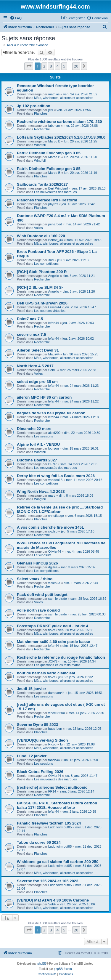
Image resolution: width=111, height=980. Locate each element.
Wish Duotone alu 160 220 (41, 236)
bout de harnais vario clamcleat (46, 673)
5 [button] (64, 66)
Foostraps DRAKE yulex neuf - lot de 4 (53, 626)
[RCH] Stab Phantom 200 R (42, 272)
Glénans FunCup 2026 (37, 563)
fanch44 (54, 760)
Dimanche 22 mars (34, 429)
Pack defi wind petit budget (42, 595)
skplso (53, 531)
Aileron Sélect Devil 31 (38, 350)
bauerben (55, 729)
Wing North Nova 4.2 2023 (41, 491)
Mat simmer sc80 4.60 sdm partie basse (53, 642)
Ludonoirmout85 (60, 827)
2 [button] (44, 66)
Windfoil (40, 145)
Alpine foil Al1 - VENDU (38, 444)
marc (52, 495)
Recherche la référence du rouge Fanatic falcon (61, 657)
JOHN (53, 661)
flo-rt (52, 630)
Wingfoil (40, 499)
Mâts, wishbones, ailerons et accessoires (64, 98)
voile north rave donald (38, 610)
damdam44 (56, 693)
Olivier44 (55, 307)
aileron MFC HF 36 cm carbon (44, 397)
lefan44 (54, 323)
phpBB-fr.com (63, 969)
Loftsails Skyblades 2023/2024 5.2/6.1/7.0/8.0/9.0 (61, 137)
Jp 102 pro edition (34, 106)
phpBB (42, 964)
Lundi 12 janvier (32, 756)
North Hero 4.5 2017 (35, 366)
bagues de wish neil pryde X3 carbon (51, 413)
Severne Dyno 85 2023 (37, 725)
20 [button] (76, 66)
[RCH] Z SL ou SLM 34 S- (40, 287)
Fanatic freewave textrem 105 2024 (49, 823)
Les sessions (44, 436)
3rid (51, 260)
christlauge (56, 516)
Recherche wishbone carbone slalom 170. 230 (59, 122)
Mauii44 (54, 354)
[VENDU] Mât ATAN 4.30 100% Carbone (53, 900)
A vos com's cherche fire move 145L (50, 527)
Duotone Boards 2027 (37, 460)
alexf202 (54, 433)
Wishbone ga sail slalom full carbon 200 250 (58, 862)
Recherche (42, 129)
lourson (54, 448)
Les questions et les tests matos (57, 665)
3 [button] (51, 66)
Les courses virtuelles (50, 311)
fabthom (54, 126)
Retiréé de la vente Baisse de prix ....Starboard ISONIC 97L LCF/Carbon (60, 509)
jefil (51, 110)
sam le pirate (58, 599)
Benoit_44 (56, 240)
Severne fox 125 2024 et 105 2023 (48, 881)
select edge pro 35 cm (37, 382)
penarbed (55, 224)
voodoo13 (55, 480)
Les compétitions (46, 264)
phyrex (53, 204)
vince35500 (57, 713)
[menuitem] (16, 18)
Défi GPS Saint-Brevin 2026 (42, 303)
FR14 (52, 791)
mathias (54, 94)
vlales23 (54, 583)
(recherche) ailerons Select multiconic (52, 787)
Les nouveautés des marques (55, 192)
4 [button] (58, 66)
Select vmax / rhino (35, 579)
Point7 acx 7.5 (30, 319)
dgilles (53, 567)
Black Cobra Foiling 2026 (40, 772)
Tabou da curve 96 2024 (39, 842)
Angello (54, 276)
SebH (52, 370)
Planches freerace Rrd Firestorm (47, 200)
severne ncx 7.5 (31, 335)
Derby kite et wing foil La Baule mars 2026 (56, 476)
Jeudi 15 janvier (32, 689)
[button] (29, 66)
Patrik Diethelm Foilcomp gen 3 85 (49, 153)
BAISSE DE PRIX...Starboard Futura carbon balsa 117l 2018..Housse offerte (57, 805)
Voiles (38, 228)
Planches (41, 113)
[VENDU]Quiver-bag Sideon (42, 740)
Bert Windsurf (58, 188)
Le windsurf (42, 555)
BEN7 (53, 464)
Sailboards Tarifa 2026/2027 (42, 184)
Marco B (54, 141)
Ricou (52, 744)
